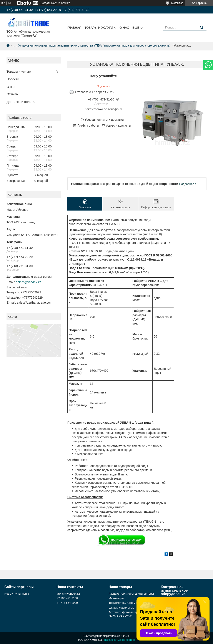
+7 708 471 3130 (67, 598)
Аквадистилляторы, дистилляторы (131, 594)
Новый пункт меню (17, 594)
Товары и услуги (99, 28)
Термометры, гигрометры (125, 603)
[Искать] (202, 28)
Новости (13, 79)
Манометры (116, 598)
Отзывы (12, 94)
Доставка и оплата (21, 102)
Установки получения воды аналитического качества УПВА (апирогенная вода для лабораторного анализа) (95, 45)
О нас (124, 28)
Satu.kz (125, 636)
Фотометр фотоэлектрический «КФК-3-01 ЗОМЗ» (128, 614)
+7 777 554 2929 (67, 603)
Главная (74, 28)
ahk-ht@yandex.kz (28, 282)
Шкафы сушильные (121, 608)
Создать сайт (48, 3)
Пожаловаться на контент (120, 640)
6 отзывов (177, 3)
